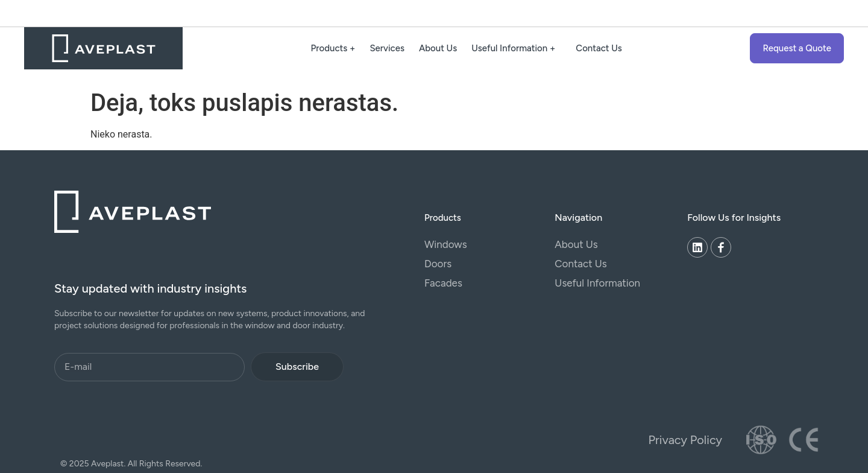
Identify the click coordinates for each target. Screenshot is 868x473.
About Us (438, 48)
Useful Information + (516, 48)
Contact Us (599, 48)
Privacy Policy (685, 440)
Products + (333, 48)
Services (387, 48)
